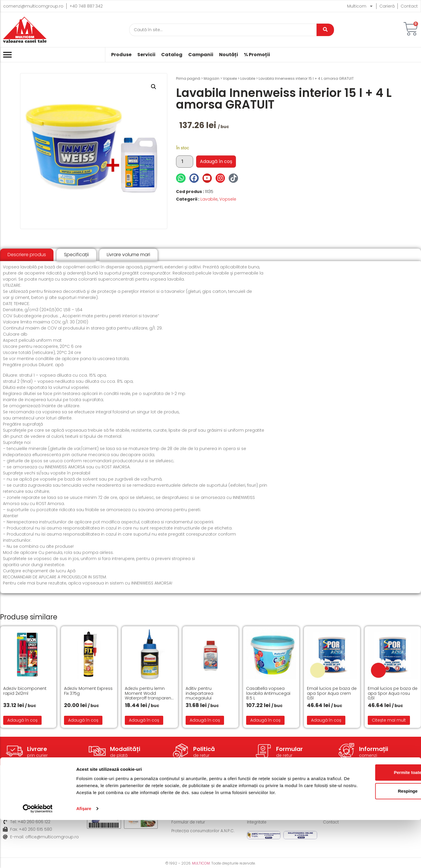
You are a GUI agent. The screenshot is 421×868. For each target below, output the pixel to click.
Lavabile (248, 78)
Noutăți (229, 55)
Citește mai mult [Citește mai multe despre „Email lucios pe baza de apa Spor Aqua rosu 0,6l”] (389, 720)
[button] (154, 87)
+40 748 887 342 (86, 6)
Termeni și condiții (265, 796)
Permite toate (372, 813)
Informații (374, 749)
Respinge (372, 832)
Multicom (360, 6)
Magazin (212, 78)
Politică (204, 749)
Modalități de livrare (192, 796)
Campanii (201, 55)
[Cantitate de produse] (184, 162)
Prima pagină (188, 78)
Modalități (125, 749)
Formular (289, 749)
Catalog (172, 55)
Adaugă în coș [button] (22, 720)
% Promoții (257, 55)
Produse (121, 55)
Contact (409, 6)
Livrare (37, 749)
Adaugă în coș (216, 161)
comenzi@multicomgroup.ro (33, 6)
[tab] (27, 255)
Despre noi (334, 796)
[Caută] (223, 30)
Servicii (146, 55)
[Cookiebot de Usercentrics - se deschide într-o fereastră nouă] (38, 857)
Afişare (84, 857)
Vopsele (230, 78)
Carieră (387, 6)
